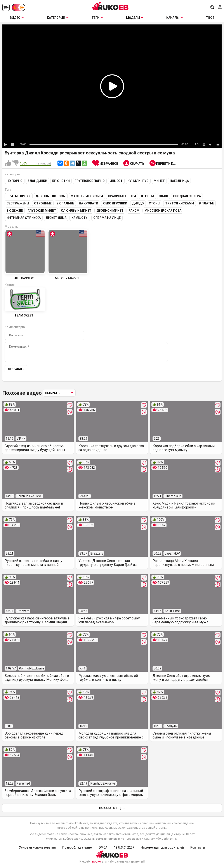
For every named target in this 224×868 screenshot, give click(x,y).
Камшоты (80, 218)
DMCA (103, 847)
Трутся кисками (180, 203)
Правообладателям (77, 847)
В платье (206, 203)
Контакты (198, 847)
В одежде (15, 211)
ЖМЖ (164, 196)
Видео (17, 18)
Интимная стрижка (24, 218)
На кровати (89, 203)
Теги (97, 18)
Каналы (175, 18)
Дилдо (138, 203)
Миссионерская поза (163, 211)
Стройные (43, 203)
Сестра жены (18, 203)
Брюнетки (61, 181)
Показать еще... (112, 808)
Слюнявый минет (76, 211)
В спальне (65, 203)
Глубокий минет (42, 211)
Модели (135, 18)
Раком (134, 211)
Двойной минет (110, 211)
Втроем (148, 196)
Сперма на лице (107, 218)
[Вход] (220, 8)
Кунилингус (138, 181)
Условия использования (37, 847)
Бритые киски (19, 196)
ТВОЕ (210, 18)
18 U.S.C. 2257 (124, 847)
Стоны (155, 203)
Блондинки (37, 181)
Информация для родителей (162, 847)
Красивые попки (122, 196)
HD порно (15, 181)
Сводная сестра (187, 196)
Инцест (116, 181)
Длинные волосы (51, 196)
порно (97, 861)
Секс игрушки (115, 203)
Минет (159, 181)
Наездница (179, 181)
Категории (58, 18)
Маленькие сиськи (87, 196)
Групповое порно (90, 181)
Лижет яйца (56, 218)
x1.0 (196, 144)
